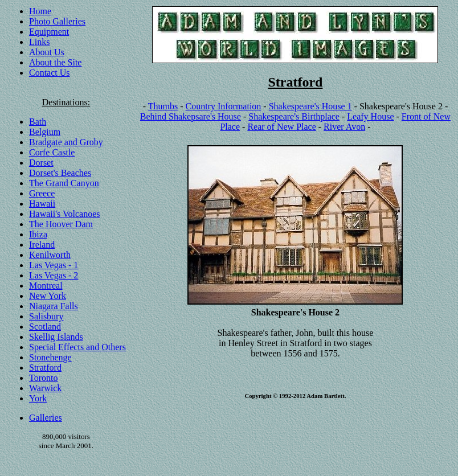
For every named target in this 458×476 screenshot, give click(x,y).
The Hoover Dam (61, 224)
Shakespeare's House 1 (310, 106)
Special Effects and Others (77, 347)
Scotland (45, 327)
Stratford (45, 368)
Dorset (41, 163)
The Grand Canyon (64, 183)
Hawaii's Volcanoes (65, 214)
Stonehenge (50, 357)
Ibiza (38, 234)
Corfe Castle (52, 152)
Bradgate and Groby (66, 142)
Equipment (49, 32)
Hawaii (42, 204)
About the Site (55, 62)
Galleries (46, 418)
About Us (47, 52)
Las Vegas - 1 (54, 265)
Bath (38, 122)
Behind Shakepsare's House (191, 116)
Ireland (42, 245)
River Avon (344, 127)
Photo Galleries (57, 21)
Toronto (43, 378)
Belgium (45, 132)
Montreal (46, 286)
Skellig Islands (56, 337)
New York (48, 296)
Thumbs (163, 106)
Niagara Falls (54, 306)
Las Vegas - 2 (54, 275)
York (38, 398)
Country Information (223, 106)
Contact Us (50, 73)
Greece (42, 193)
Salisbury (46, 316)
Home (40, 11)
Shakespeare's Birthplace (294, 116)
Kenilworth (50, 255)
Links (39, 42)
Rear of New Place (281, 127)
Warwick (45, 388)
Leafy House (370, 116)
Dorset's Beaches (60, 173)
